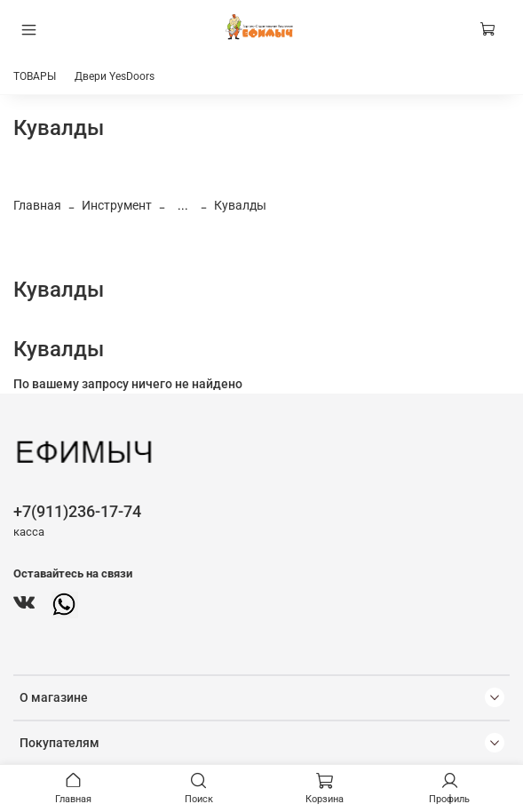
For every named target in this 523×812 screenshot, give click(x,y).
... (183, 205)
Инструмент (117, 205)
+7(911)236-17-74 (77, 511)
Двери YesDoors (115, 76)
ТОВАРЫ (35, 76)
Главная (37, 205)
